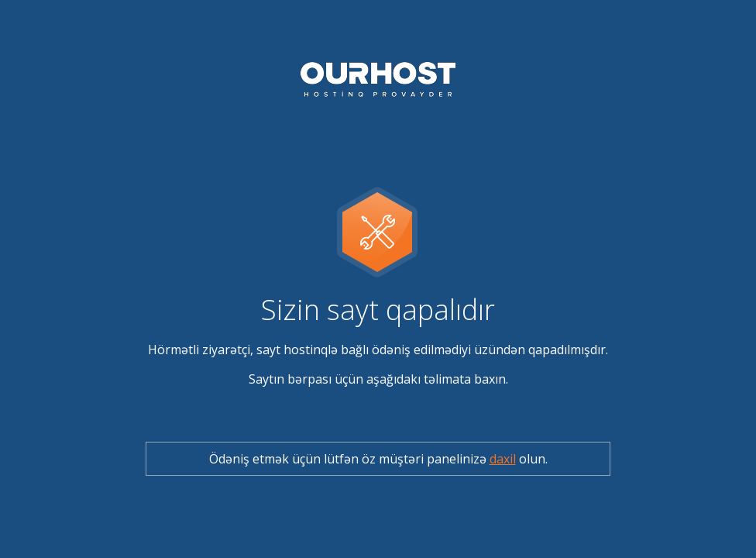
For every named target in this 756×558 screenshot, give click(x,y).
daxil (503, 459)
